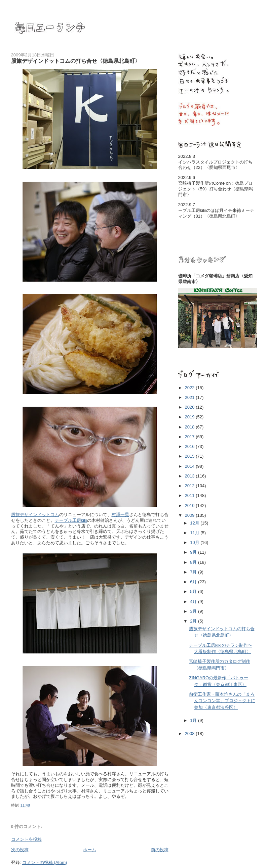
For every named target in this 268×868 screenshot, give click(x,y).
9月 (194, 552)
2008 (190, 734)
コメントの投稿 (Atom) (45, 862)
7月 (194, 572)
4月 (194, 602)
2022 (190, 388)
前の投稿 (160, 850)
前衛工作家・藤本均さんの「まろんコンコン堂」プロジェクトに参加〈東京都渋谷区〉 (222, 701)
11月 (195, 533)
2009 (190, 515)
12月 (195, 523)
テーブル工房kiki (71, 520)
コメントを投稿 (26, 839)
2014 (190, 466)
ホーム (90, 850)
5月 (194, 591)
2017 (190, 437)
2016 (190, 446)
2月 (194, 621)
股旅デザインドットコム (35, 515)
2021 (190, 397)
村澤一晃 (120, 515)
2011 (190, 495)
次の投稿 (20, 850)
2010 (190, 506)
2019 (190, 417)
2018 (190, 427)
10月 (195, 542)
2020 (190, 407)
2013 (190, 476)
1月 (194, 720)
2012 (190, 486)
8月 (194, 562)
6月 (194, 582)
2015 (190, 456)
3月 (194, 611)
